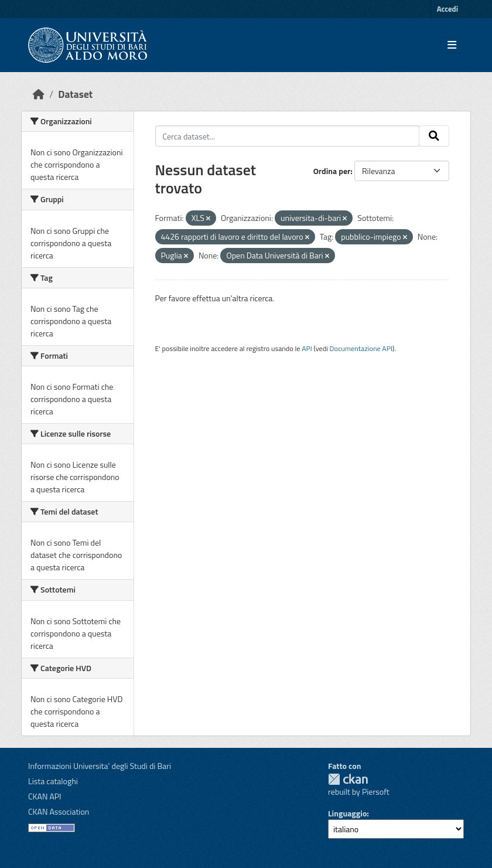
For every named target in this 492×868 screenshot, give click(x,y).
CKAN (348, 779)
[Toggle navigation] (452, 45)
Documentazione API (361, 348)
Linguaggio (347, 813)
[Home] (39, 94)
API (307, 348)
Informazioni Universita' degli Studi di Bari (100, 766)
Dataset (75, 94)
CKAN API (45, 796)
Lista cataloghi (53, 781)
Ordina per (332, 171)
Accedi (447, 9)
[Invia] (434, 136)
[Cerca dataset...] (288, 136)
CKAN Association (59, 811)
